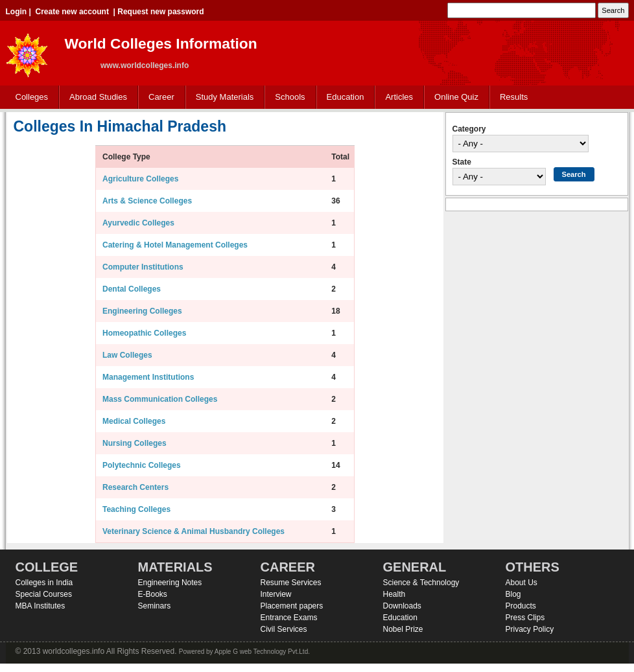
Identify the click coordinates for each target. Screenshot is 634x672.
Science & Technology (421, 583)
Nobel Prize (403, 629)
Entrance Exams (289, 618)
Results (514, 97)
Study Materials (222, 98)
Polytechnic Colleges (142, 465)
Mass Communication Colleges (160, 399)
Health (394, 594)
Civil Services (284, 629)
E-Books (153, 594)
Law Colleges (127, 355)
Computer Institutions (143, 267)
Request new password (160, 12)
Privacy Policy (530, 629)
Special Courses (44, 594)
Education (343, 98)
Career (158, 98)
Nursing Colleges (135, 443)
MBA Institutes (41, 606)
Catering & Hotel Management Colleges (175, 245)
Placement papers (292, 606)
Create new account (72, 12)
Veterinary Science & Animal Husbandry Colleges (194, 531)
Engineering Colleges (142, 311)
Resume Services (291, 583)
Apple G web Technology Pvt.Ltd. (262, 652)
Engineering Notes (170, 583)
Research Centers (135, 487)
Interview (276, 594)
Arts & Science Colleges (147, 201)
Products (521, 606)
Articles (399, 97)
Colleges (29, 98)
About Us (522, 583)
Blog (513, 594)
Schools (287, 98)
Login (17, 12)
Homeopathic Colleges (144, 333)
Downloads (402, 606)
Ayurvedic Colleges (138, 223)
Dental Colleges (132, 289)
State (462, 162)
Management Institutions (148, 377)
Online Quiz (456, 97)
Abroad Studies (95, 98)
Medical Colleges (134, 421)
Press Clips (525, 618)
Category (469, 129)
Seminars (155, 606)
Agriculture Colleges (140, 179)
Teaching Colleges (136, 509)
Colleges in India (44, 583)
